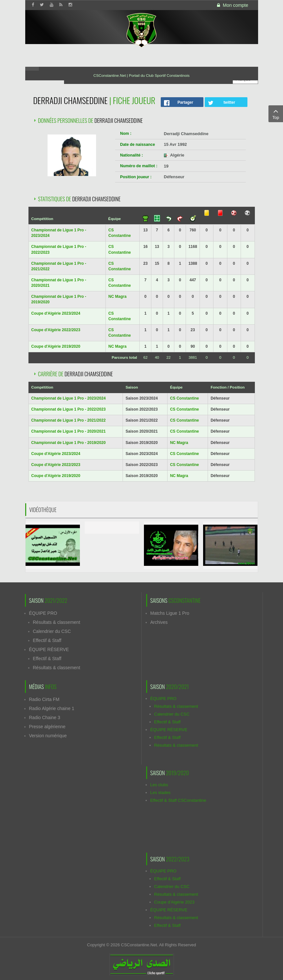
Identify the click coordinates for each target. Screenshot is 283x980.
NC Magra (117, 297)
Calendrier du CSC (52, 631)
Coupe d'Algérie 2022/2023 (56, 330)
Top (276, 113)
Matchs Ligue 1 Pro (170, 613)
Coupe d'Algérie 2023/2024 (56, 313)
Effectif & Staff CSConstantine (178, 800)
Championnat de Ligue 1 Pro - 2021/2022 (69, 420)
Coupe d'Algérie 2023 (174, 902)
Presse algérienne (47, 727)
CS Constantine (185, 398)
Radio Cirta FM (44, 699)
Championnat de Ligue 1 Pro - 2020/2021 (69, 431)
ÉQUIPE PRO (43, 613)
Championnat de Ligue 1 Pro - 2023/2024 (69, 398)
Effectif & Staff (47, 640)
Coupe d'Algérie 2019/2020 (56, 346)
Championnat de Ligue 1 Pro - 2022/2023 (69, 409)
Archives (159, 622)
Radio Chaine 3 (45, 717)
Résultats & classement (57, 622)
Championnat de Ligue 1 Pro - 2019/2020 (69, 443)
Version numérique (48, 736)
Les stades (161, 793)
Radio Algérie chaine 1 (52, 708)
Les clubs (159, 785)
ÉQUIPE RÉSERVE (49, 649)
